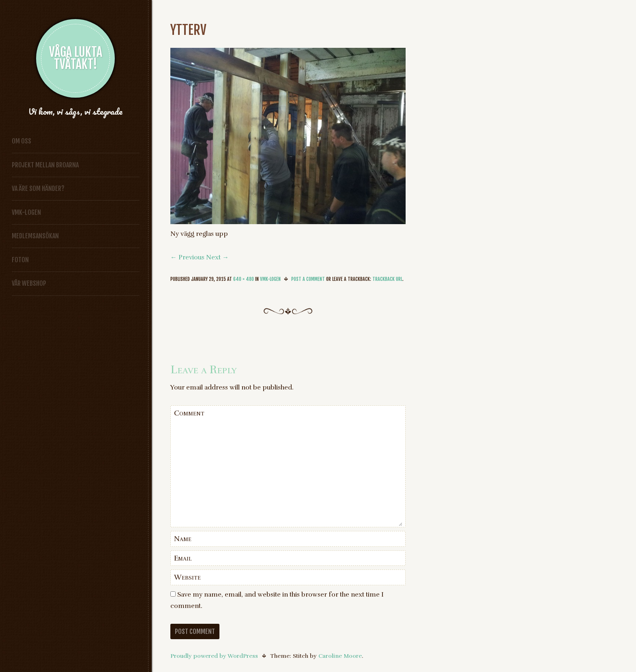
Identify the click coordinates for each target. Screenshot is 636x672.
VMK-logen (26, 212)
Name (183, 539)
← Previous (187, 257)
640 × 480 (244, 279)
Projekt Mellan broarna (45, 165)
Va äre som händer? (38, 188)
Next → (217, 257)
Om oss (21, 141)
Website (187, 577)
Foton (20, 260)
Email (183, 558)
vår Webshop (29, 283)
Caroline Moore (340, 656)
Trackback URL (387, 279)
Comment (189, 413)
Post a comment (308, 279)
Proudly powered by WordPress (214, 656)
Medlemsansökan (35, 236)
